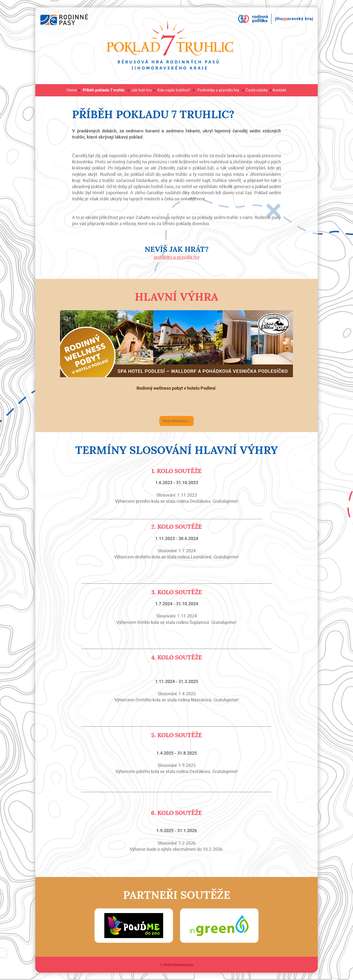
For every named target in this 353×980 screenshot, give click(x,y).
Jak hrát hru (141, 90)
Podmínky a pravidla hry (218, 90)
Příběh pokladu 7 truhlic (104, 90)
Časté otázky (257, 90)
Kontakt (279, 90)
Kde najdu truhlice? (174, 90)
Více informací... (176, 421)
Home (72, 90)
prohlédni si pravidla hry (177, 257)
